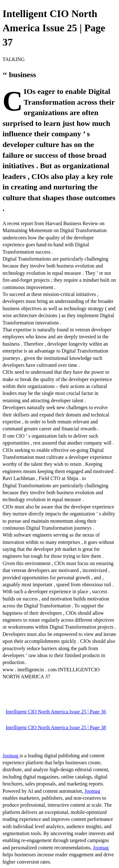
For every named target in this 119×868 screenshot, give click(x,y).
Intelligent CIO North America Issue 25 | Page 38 (56, 727)
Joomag (11, 756)
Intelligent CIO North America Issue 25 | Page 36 (56, 712)
